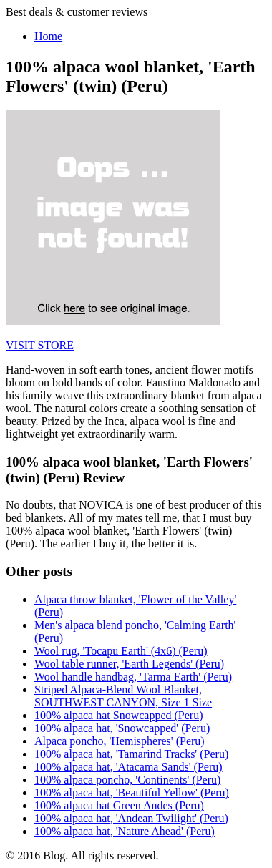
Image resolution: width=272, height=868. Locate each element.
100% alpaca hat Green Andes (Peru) (119, 805)
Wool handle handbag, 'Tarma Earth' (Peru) (133, 677)
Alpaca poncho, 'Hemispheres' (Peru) (120, 741)
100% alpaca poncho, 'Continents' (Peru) (127, 780)
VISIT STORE (40, 345)
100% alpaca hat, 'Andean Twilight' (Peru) (131, 818)
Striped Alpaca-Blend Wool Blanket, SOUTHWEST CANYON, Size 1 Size (123, 696)
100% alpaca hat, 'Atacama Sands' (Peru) (128, 767)
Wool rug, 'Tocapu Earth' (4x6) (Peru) (121, 651)
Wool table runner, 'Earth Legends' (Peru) (129, 664)
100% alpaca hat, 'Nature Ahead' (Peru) (125, 831)
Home (48, 36)
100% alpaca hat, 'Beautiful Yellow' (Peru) (132, 793)
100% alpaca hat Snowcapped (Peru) (118, 715)
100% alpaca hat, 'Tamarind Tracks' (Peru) (131, 754)
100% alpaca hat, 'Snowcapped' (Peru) (122, 728)
